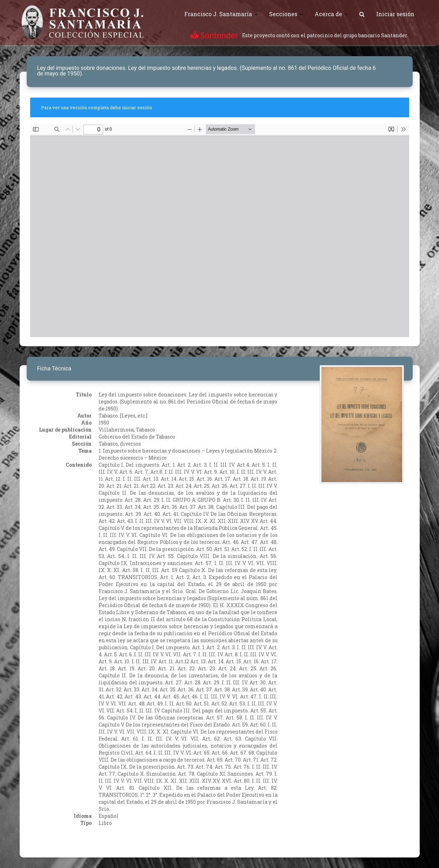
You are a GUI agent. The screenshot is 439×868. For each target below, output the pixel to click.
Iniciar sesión (395, 14)
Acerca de (328, 14)
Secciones (283, 14)
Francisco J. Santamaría (218, 14)
